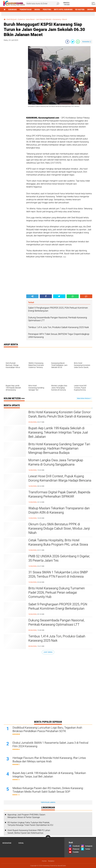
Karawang (12, 10)
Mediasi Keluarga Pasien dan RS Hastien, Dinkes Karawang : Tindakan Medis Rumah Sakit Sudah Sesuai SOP (48, 790)
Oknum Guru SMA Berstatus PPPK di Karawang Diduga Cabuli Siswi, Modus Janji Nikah (59, 528)
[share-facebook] (67, 42)
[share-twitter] (73, 42)
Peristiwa (47, 10)
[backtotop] (48, 838)
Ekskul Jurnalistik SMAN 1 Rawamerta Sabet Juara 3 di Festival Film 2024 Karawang (50, 745)
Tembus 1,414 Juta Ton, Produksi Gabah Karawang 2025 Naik (57, 638)
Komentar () (87, 42)
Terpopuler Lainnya (48, 802)
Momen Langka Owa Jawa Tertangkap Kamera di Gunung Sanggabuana (56, 462)
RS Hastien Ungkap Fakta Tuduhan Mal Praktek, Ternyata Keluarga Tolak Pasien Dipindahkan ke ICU (30, 824)
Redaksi (51, 861)
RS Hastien (80, 10)
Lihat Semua (48, 652)
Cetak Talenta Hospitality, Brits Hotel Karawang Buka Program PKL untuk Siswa (58, 542)
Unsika (37, 10)
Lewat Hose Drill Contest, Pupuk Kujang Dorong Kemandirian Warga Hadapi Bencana (60, 478)
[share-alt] (32, 296)
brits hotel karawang (63, 10)
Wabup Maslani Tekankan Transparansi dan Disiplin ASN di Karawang (59, 510)
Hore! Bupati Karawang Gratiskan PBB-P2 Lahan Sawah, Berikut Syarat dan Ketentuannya (29, 832)
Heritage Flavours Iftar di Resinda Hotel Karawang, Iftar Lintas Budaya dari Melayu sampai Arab (49, 760)
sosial (21, 843)
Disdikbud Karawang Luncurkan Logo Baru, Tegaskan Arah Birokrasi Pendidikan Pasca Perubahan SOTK (47, 729)
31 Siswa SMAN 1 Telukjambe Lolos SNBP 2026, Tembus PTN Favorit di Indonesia (58, 574)
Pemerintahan (26, 10)
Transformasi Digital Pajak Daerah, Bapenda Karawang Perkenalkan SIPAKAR (59, 494)
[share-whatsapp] (78, 42)
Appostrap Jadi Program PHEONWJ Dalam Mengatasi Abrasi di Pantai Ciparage (26, 816)
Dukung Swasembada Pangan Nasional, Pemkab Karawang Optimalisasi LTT (56, 622)
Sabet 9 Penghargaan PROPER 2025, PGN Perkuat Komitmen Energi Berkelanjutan (58, 606)
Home (44, 861)
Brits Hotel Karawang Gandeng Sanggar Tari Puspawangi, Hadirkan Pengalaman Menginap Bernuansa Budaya (59, 448)
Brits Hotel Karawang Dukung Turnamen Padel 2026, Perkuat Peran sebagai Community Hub (57, 592)
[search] (43, 4)
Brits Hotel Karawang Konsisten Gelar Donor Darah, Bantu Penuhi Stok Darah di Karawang (60, 414)
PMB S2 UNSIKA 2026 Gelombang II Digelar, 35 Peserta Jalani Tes (59, 558)
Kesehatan (7, 843)
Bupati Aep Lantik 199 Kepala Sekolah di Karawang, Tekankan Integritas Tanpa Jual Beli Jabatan (58, 432)
